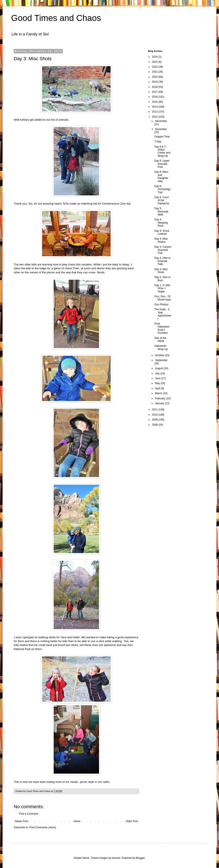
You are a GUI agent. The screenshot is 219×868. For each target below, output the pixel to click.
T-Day (158, 142)
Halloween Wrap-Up (161, 347)
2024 (155, 57)
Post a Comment (29, 814)
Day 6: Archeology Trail (162, 189)
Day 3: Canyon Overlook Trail (163, 250)
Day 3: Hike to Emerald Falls (162, 261)
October (160, 355)
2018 (155, 87)
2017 (155, 92)
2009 (155, 420)
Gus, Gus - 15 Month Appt (163, 298)
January (160, 403)
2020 (155, 77)
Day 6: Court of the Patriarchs (162, 200)
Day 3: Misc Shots (161, 271)
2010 (155, 415)
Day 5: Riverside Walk (161, 212)
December (161, 121)
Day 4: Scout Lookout (162, 232)
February (161, 398)
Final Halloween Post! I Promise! (162, 328)
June (158, 378)
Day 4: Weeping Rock (161, 223)
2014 (155, 107)
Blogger (140, 858)
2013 (155, 112)
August (159, 368)
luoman (116, 858)
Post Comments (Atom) (43, 827)
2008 (155, 425)
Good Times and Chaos (56, 18)
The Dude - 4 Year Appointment (163, 314)
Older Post (132, 821)
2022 (155, 67)
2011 (155, 410)
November (161, 129)
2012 (155, 117)
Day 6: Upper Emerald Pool (162, 164)
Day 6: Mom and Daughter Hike (161, 176)
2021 (155, 72)
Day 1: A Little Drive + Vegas (162, 288)
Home (77, 821)
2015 (155, 102)
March (159, 393)
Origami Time (162, 137)
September (161, 360)
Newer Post (21, 821)
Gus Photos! (161, 304)
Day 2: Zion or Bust (162, 279)
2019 (155, 82)
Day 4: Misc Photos (161, 240)
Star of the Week (160, 340)
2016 (155, 97)
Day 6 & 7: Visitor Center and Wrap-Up (162, 151)
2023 (155, 62)
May (158, 383)
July (158, 373)
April (158, 388)
